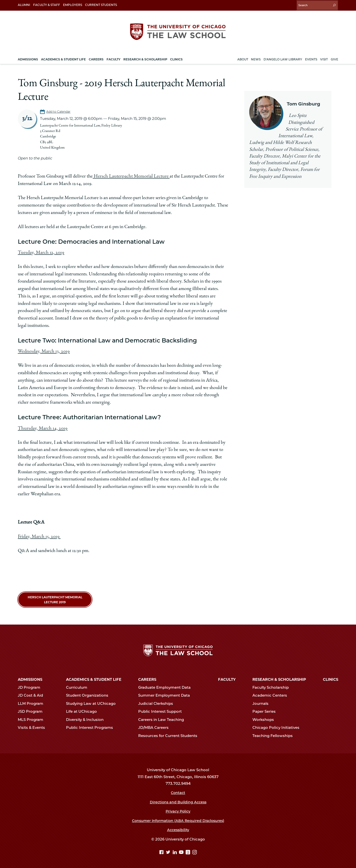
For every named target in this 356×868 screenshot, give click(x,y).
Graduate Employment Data (167, 686)
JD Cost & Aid (33, 694)
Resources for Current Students (170, 734)
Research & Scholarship (279, 678)
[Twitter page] (169, 851)
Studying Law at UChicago (93, 702)
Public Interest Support (162, 710)
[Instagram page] (195, 851)
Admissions (30, 678)
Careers (147, 678)
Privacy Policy (178, 810)
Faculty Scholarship (273, 686)
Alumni (24, 5)
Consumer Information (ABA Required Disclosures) (178, 819)
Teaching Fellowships (275, 734)
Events (311, 58)
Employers (73, 5)
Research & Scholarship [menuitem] (145, 58)
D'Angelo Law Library (283, 58)
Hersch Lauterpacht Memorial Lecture (130, 175)
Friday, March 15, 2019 (39, 534)
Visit (324, 58)
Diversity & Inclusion (87, 718)
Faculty (227, 678)
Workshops (265, 718)
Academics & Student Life (94, 678)
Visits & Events (33, 726)
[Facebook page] (162, 851)
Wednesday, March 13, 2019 (43, 350)
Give (334, 58)
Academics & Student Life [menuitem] (63, 58)
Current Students (101, 5)
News (256, 58)
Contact (178, 791)
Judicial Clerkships (158, 702)
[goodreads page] (189, 851)
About (243, 58)
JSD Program (32, 710)
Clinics (331, 678)
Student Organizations (89, 694)
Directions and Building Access (178, 800)
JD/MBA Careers (156, 726)
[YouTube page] (182, 851)
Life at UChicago (84, 710)
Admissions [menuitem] (28, 58)
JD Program (31, 686)
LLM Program (33, 702)
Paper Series (266, 710)
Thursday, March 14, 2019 (42, 426)
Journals (263, 702)
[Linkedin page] (175, 851)
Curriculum (79, 686)
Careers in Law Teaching (163, 718)
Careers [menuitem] (96, 58)
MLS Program (33, 718)
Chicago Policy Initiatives (278, 726)
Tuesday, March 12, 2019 (40, 251)
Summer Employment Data (166, 694)
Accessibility (178, 828)
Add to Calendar (59, 110)
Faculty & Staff (47, 5)
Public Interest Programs (92, 726)
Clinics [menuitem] (176, 58)
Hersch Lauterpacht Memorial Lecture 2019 (55, 597)
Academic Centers (272, 694)
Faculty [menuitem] (113, 58)
